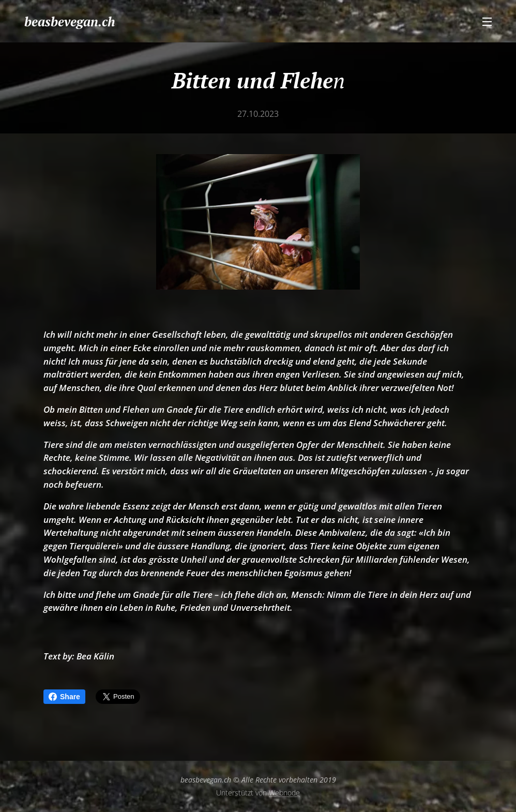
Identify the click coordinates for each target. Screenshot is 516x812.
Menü (487, 22)
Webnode (284, 793)
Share (64, 697)
